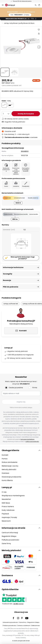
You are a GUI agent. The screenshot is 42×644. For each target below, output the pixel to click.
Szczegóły (8, 274)
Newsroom (6, 521)
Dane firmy (6, 543)
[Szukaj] (36, 5)
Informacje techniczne (13, 267)
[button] (5, 72)
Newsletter (6, 499)
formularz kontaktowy (28, 439)
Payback (5, 514)
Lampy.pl (7, 487)
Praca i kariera (8, 506)
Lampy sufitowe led (11, 304)
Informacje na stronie (13, 528)
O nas (4, 492)
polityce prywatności (32, 441)
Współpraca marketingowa (13, 496)
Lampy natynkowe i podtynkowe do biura (19, 23)
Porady (14, 517)
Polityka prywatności (10, 540)
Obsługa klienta (10, 450)
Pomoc (5, 459)
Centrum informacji (10, 533)
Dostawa (5, 473)
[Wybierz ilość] (6, 114)
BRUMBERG (25, 151)
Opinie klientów (10, 589)
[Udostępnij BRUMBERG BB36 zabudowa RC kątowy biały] (39, 34)
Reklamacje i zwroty (10, 466)
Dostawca (7, 575)
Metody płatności (9, 469)
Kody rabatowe (8, 510)
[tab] (21, 465)
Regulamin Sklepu (9, 536)
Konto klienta (7, 480)
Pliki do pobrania (11, 287)
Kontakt (5, 455)
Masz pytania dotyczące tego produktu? (23, 258)
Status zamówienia (9, 462)
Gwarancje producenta (11, 477)
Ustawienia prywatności (10, 622)
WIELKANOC (20, 15)
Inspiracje (6, 517)
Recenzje (7, 280)
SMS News (6, 503)
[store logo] (11, 5)
